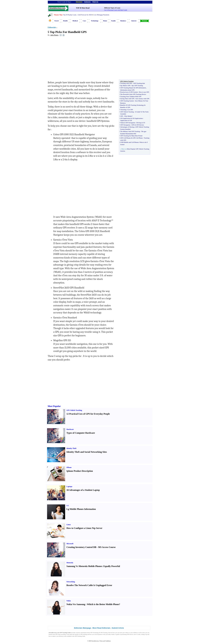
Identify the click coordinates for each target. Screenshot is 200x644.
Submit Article (118, 628)
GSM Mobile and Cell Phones (130, 142)
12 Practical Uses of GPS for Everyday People (88, 414)
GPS (122, 116)
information (84, 633)
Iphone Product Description (80, 471)
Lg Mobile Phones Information (81, 509)
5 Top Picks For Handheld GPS (67, 32)
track (121, 633)
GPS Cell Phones (126, 138)
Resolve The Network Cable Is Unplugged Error (89, 585)
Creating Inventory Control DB (81, 547)
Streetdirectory (95, 641)
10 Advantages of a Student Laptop (83, 490)
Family (113, 21)
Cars (84, 21)
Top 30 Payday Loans (70, 15)
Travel (56, 21)
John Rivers (54, 35)
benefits (77, 634)
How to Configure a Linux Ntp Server (84, 528)
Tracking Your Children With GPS (131, 96)
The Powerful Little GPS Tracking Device (133, 94)
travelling (63, 634)
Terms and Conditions (105, 641)
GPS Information (141, 88)
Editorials (52, 27)
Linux (69, 525)
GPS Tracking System (127, 101)
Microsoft (70, 544)
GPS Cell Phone (138, 138)
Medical (75, 21)
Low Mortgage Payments (101, 15)
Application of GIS (126, 120)
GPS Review (140, 125)
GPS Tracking (104, 633)
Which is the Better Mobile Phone (103, 604)
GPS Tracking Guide (65, 633)
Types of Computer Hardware (81, 433)
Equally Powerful (112, 566)
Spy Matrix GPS (125, 86)
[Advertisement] (70, 59)
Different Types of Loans (112, 8)
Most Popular (54, 406)
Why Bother (128, 116)
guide (118, 634)
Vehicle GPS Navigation (128, 123)
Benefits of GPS (125, 107)
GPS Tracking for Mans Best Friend (131, 136)
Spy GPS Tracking (137, 86)
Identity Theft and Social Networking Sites (87, 452)
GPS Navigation (125, 125)
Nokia (69, 601)
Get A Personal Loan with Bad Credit (116, 10)
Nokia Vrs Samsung (76, 604)
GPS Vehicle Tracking (127, 112)
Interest (134, 21)
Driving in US (141, 123)
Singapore (79, 2)
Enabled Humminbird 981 (128, 134)
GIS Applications (137, 118)
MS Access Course (107, 547)
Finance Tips (58, 15)
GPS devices (130, 634)
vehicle (127, 633)
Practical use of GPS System (129, 92)
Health (65, 21)
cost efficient (60, 636)
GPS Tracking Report (127, 88)
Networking (71, 582)
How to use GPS (144, 92)
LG (68, 506)
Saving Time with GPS (127, 99)
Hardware (70, 429)
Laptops (69, 486)
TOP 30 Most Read (83, 8)
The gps (144, 131)
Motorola (70, 563)
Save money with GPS (142, 99)
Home (105, 21)
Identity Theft (71, 448)
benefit (50, 634)
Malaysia (95, 2)
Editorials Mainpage (83, 628)
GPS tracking (84, 634)
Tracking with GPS (126, 83)
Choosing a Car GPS (127, 110)
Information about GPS (127, 90)
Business (123, 21)
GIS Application (125, 118)
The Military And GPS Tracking (130, 131)
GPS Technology (95, 633)
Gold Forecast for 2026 (85, 15)
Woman (144, 21)
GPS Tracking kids (139, 83)
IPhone (69, 467)
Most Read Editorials (101, 628)
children (135, 633)
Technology (95, 21)
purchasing (124, 634)
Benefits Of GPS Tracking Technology (132, 105)
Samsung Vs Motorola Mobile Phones (84, 566)
